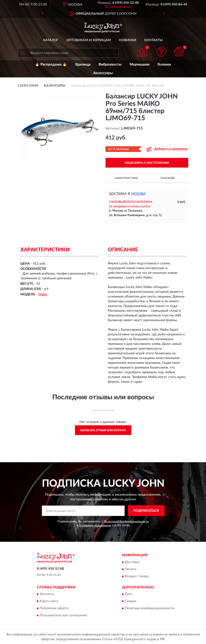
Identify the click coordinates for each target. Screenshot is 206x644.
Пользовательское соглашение (63, 616)
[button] (118, 6)
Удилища (83, 64)
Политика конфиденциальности (150, 608)
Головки (164, 64)
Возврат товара (137, 576)
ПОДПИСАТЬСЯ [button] (146, 511)
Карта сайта (49, 601)
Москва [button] (138, 194)
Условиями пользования (95, 525)
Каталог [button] (51, 40)
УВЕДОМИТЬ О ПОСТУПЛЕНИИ (147, 163)
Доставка (132, 562)
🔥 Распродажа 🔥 (51, 64)
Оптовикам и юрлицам (89, 40)
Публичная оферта (54, 608)
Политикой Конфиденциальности (126, 521)
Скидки (131, 601)
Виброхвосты (110, 64)
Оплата (131, 569)
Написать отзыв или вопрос (103, 430)
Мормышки (140, 64)
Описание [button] (168, 178)
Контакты (153, 40)
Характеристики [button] (126, 178)
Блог (129, 594)
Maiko (43, 294)
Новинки (128, 40)
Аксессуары (103, 73)
